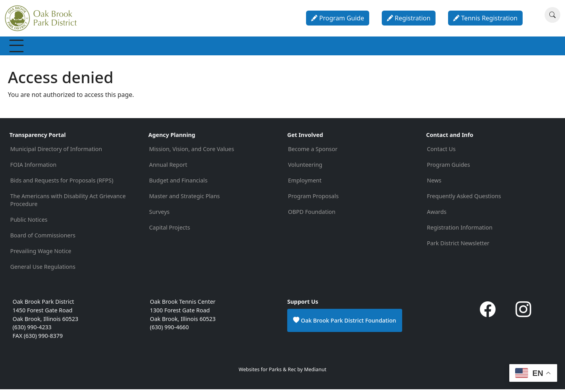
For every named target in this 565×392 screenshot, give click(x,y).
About (387, 47)
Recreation (84, 47)
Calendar (350, 47)
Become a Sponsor (313, 152)
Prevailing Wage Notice (41, 254)
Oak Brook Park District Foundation (345, 323)
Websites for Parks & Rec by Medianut (282, 372)
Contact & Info (432, 47)
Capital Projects (169, 230)
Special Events (177, 47)
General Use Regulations (43, 269)
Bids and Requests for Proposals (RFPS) (62, 183)
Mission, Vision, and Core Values (192, 152)
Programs (128, 47)
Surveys (159, 214)
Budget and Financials (178, 183)
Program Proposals (313, 199)
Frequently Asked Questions (464, 199)
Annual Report (168, 167)
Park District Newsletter (458, 246)
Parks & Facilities (236, 47)
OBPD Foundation (312, 214)
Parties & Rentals (298, 47)
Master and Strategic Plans (184, 199)
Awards (437, 214)
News (434, 183)
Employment (305, 183)
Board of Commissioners (43, 238)
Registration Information (460, 230)
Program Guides (448, 167)
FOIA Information (33, 167)
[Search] (552, 15)
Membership (35, 47)
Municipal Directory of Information (56, 152)
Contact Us (441, 152)
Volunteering (305, 167)
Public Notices (29, 222)
